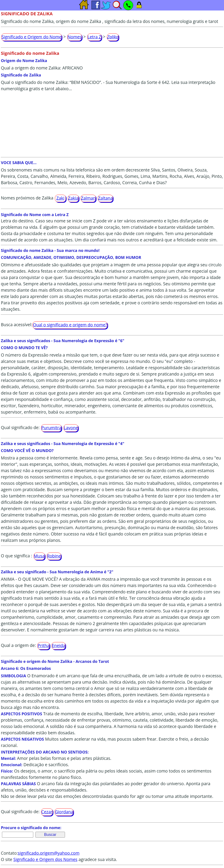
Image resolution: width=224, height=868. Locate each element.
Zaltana (105, 198)
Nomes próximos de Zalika (27, 198)
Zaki (60, 198)
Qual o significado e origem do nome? (70, 325)
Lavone (71, 428)
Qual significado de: (20, 427)
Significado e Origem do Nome (31, 37)
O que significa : (17, 556)
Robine (54, 556)
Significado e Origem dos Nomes (45, 859)
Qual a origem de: (18, 645)
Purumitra (51, 428)
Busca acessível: (17, 325)
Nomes (75, 37)
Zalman (88, 198)
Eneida (59, 645)
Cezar (47, 812)
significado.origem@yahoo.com (49, 853)
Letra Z (94, 37)
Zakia (73, 198)
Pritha (44, 645)
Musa (39, 556)
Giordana (64, 812)
